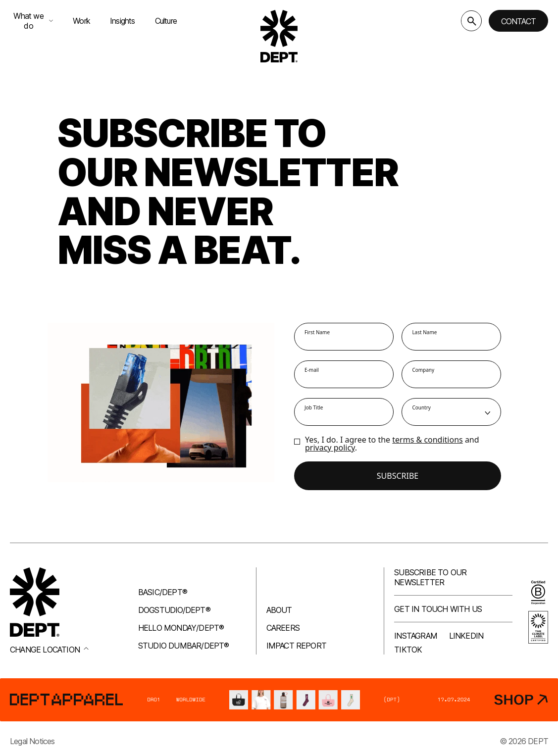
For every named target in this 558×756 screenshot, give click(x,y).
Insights (123, 21)
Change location (49, 650)
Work (81, 21)
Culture (166, 21)
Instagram (416, 636)
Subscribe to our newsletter (430, 577)
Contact (518, 21)
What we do (33, 21)
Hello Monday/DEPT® (181, 628)
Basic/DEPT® (163, 592)
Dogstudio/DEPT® (174, 610)
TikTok (408, 650)
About (279, 610)
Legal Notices (32, 741)
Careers (283, 628)
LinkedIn (466, 636)
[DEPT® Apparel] (279, 700)
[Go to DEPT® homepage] (279, 36)
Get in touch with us (438, 609)
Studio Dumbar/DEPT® (184, 646)
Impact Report (297, 646)
